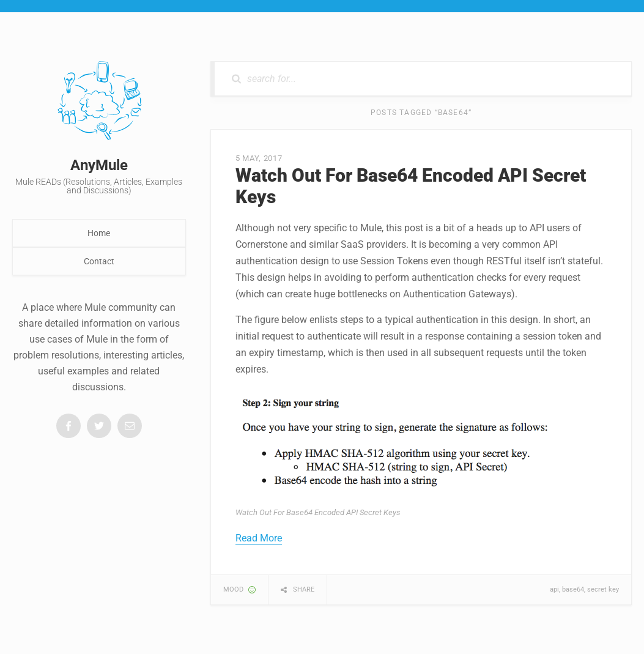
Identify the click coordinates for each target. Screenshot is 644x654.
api (554, 589)
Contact (99, 261)
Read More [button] (259, 538)
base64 (573, 589)
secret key (603, 589)
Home (99, 233)
